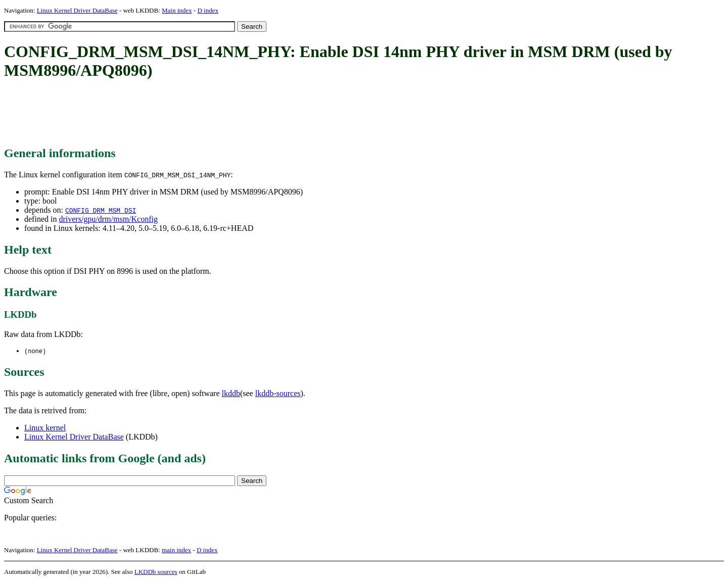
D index (208, 10)
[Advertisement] (188, 114)
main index (176, 550)
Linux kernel (45, 428)
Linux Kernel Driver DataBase (77, 10)
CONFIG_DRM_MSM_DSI (101, 210)
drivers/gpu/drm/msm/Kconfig (108, 219)
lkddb (231, 394)
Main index (177, 10)
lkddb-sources (278, 394)
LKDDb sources (156, 572)
